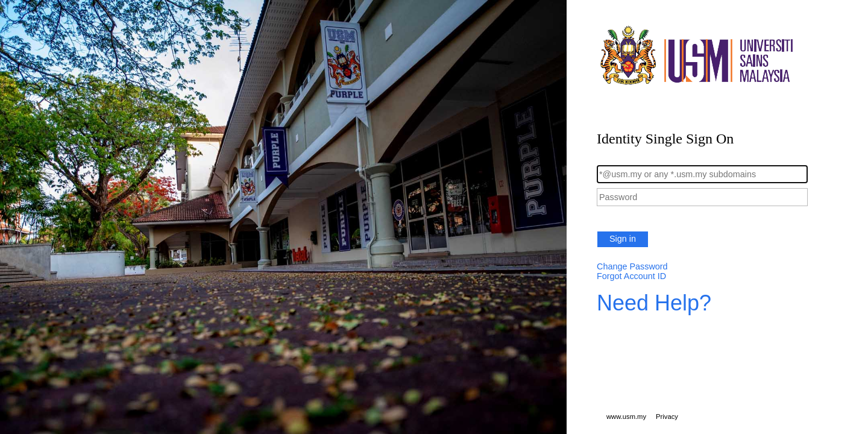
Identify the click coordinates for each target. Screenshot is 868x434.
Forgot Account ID (631, 276)
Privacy (667, 417)
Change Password (632, 266)
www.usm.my (626, 417)
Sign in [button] (623, 239)
